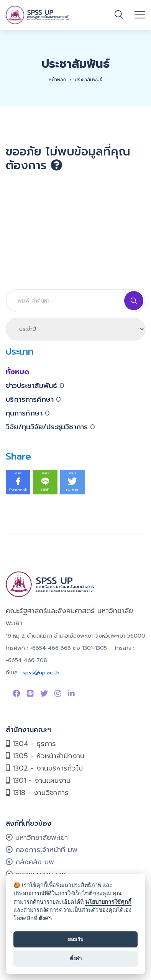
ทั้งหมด (17, 372)
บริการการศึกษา (33, 399)
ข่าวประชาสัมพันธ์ (35, 386)
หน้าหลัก (57, 80)
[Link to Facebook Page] (16, 694)
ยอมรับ (75, 939)
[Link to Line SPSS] (30, 694)
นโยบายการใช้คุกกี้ (108, 902)
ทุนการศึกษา (28, 413)
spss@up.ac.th (41, 673)
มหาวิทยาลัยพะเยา (37, 838)
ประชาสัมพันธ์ (89, 80)
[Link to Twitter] (44, 694)
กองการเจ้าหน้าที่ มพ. (42, 850)
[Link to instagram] (58, 694)
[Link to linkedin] (71, 694)
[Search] (75, 301)
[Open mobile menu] (140, 15)
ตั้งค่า (45, 919)
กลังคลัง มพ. (31, 862)
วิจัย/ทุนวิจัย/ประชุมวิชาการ (50, 427)
